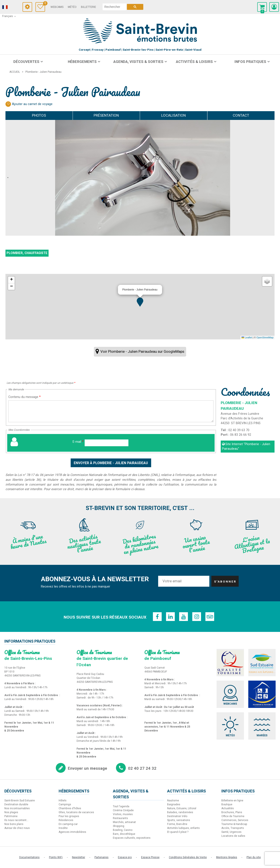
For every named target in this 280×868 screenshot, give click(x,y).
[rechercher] (115, 7)
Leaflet (247, 337)
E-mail (78, 442)
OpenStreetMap (265, 337)
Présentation (106, 115)
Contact (241, 115)
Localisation (173, 115)
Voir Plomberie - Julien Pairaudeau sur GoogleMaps (142, 352)
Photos (39, 115)
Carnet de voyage (44, 4)
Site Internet (246, 447)
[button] (140, 302)
